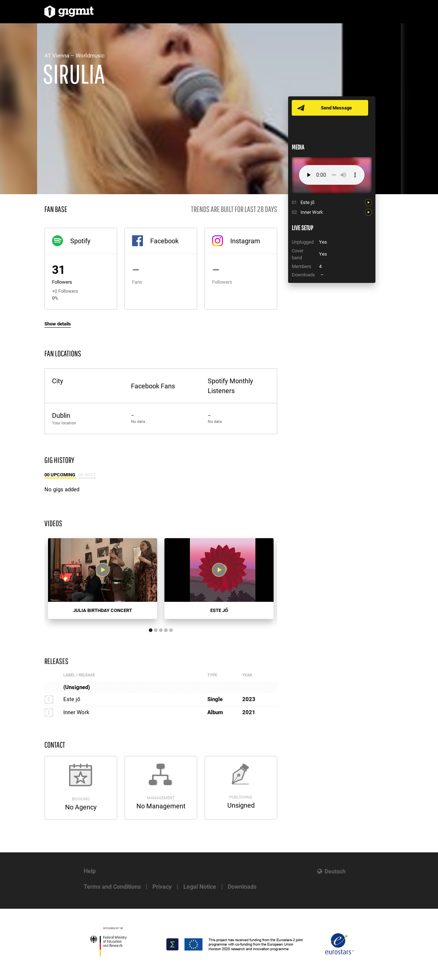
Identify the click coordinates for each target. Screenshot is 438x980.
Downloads (242, 887)
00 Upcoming (60, 475)
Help (90, 871)
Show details (58, 324)
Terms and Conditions (112, 887)
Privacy (162, 887)
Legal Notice (200, 887)
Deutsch (335, 871)
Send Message (336, 108)
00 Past (87, 475)
